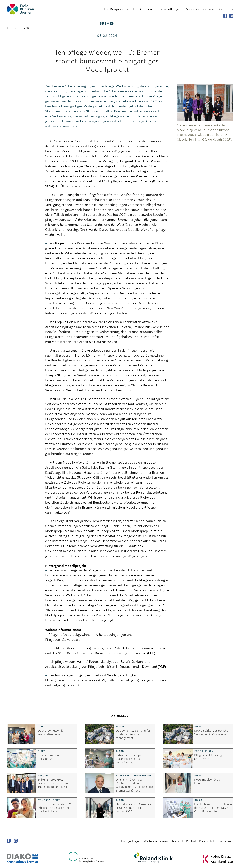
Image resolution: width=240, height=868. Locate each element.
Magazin (193, 9)
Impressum (226, 841)
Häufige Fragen (131, 841)
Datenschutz (207, 841)
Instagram (16, 841)
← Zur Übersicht (21, 28)
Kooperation (117, 9)
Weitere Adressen (156, 841)
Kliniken (143, 9)
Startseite (25, 9)
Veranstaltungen (169, 9)
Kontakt (191, 841)
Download (139, 653)
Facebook (9, 841)
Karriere (209, 9)
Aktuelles (226, 9)
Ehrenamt (177, 841)
